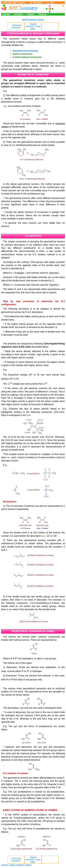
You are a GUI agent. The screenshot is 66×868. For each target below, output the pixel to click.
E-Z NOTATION (33, 236)
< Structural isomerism (16, 26)
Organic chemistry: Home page (33, 26)
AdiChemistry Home (33, 20)
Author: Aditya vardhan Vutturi (16, 865)
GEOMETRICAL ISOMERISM (33, 75)
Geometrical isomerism (25, 51)
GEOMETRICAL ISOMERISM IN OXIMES (33, 631)
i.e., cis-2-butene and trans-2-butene (22, 106)
